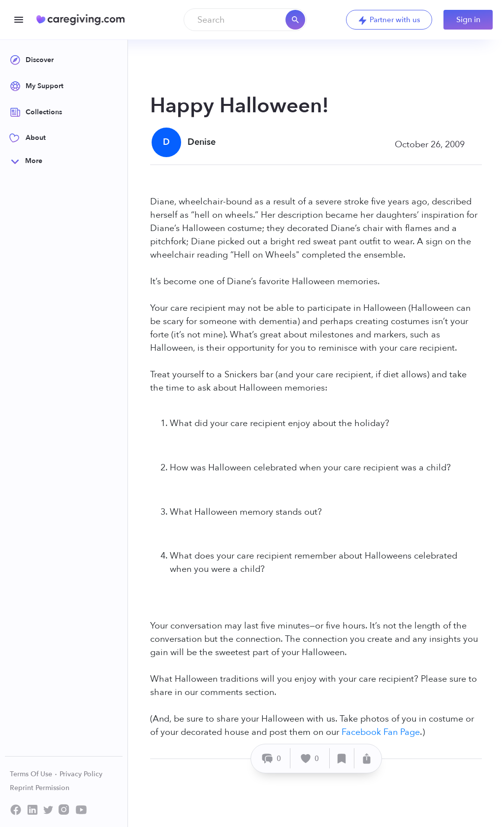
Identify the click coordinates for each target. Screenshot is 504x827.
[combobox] (245, 20)
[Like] (310, 758)
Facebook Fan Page (381, 732)
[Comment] (272, 758)
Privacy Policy (81, 774)
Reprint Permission (40, 788)
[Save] (342, 758)
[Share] (367, 758)
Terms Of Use (34, 774)
